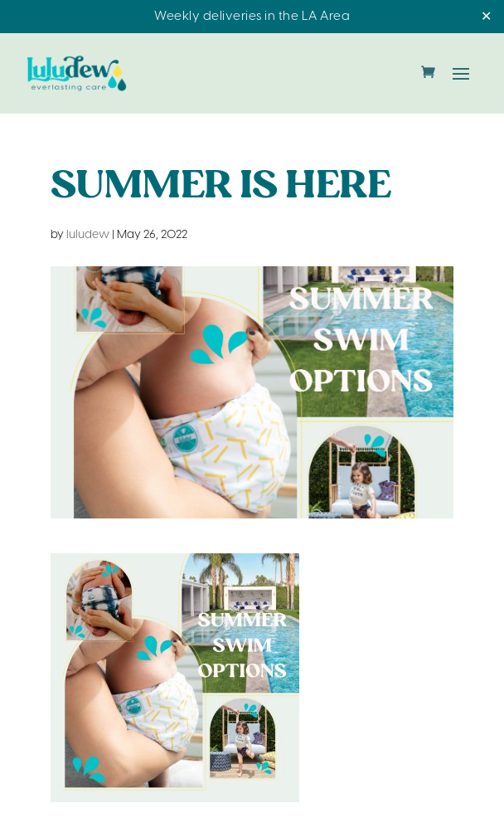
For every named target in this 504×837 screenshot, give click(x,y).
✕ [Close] (486, 17)
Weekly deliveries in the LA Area (252, 17)
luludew (88, 235)
